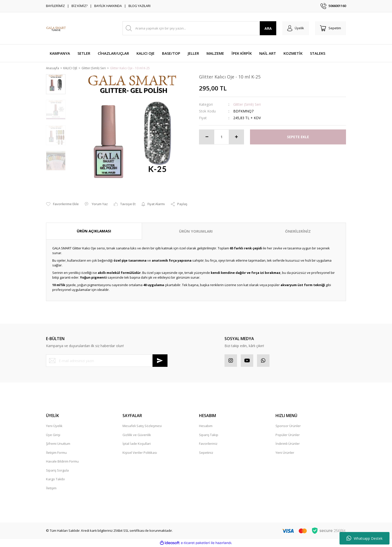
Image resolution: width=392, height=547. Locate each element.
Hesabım (206, 426)
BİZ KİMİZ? (79, 6)
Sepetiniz (206, 453)
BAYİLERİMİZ (55, 6)
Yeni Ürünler (285, 453)
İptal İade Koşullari (137, 444)
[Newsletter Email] (107, 361)
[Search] (199, 28)
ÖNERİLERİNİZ (298, 232)
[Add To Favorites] (62, 205)
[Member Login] (296, 28)
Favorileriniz (208, 444)
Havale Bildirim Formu (62, 462)
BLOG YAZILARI (139, 6)
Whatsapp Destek (364, 538)
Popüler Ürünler (288, 435)
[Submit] (160, 361)
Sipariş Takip (209, 435)
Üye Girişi (53, 435)
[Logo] (56, 28)
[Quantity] (221, 137)
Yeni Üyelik (54, 426)
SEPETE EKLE (298, 137)
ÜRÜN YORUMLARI (196, 232)
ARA (268, 28)
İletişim (51, 488)
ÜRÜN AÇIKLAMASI (94, 231)
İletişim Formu (56, 453)
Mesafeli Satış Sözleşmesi (142, 426)
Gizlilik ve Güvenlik (137, 435)
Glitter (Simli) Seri (247, 105)
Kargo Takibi (55, 480)
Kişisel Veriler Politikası (140, 453)
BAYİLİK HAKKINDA (108, 6)
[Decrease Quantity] (207, 137)
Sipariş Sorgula (57, 471)
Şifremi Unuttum (58, 444)
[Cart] (330, 28)
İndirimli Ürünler (288, 444)
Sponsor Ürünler (288, 426)
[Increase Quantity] (236, 137)
